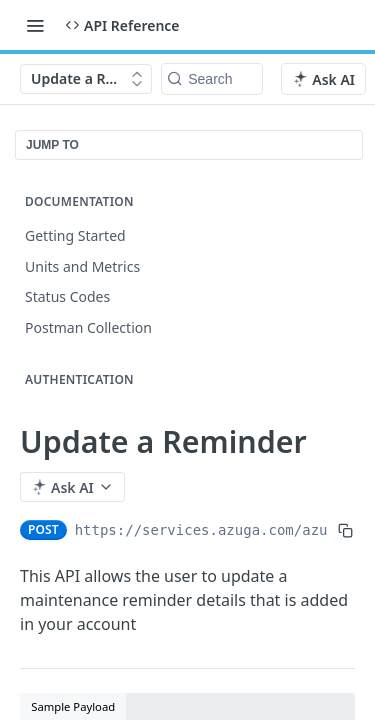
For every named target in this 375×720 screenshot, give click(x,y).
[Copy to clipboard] (345, 530)
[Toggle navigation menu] (35, 25)
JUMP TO (52, 145)
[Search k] (212, 79)
